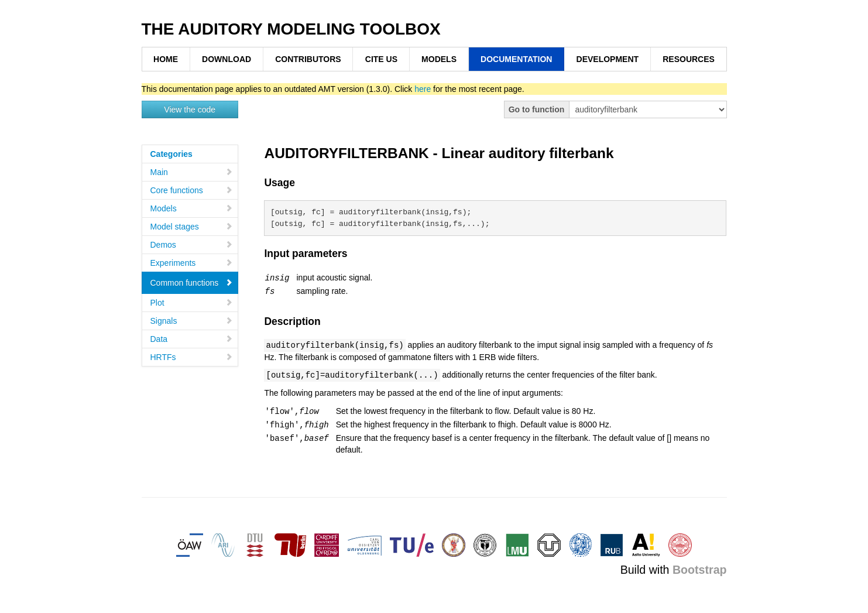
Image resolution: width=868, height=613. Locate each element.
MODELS (439, 59)
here (423, 89)
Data (192, 339)
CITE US (381, 59)
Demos (192, 245)
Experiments (192, 263)
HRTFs (192, 357)
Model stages (192, 227)
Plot (192, 303)
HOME (166, 59)
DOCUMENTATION (516, 59)
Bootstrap (700, 566)
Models (192, 208)
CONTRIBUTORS (308, 59)
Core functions (192, 190)
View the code (190, 109)
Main (192, 172)
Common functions (192, 283)
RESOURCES (689, 59)
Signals (192, 321)
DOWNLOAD (227, 59)
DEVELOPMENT (608, 59)
